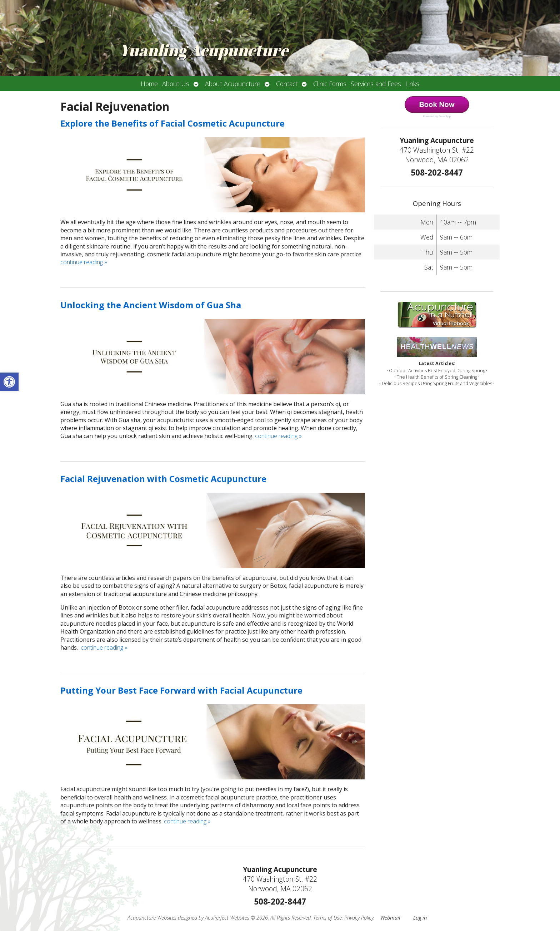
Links (412, 84)
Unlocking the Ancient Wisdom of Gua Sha (151, 305)
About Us (176, 84)
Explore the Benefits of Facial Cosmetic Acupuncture (172, 123)
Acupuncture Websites (152, 918)
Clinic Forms (330, 84)
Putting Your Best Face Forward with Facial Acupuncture (181, 690)
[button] (9, 382)
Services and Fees (376, 84)
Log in (420, 918)
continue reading (84, 262)
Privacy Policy (359, 918)
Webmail (390, 918)
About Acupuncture (233, 84)
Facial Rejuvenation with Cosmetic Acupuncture (163, 479)
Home (149, 84)
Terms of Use (327, 918)
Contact (287, 84)
